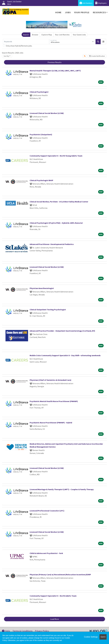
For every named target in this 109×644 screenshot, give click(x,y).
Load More (54, 619)
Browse (35, 35)
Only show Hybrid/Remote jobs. (19, 46)
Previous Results (55, 62)
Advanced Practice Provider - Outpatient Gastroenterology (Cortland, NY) (62, 331)
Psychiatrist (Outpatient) (41, 134)
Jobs (68, 12)
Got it (103, 637)
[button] (103, 42)
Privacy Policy (42, 631)
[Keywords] (26, 42)
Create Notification (97, 56)
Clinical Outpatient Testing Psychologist (48, 310)
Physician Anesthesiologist (42, 288)
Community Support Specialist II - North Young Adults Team (56, 156)
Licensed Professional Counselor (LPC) (47, 511)
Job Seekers (86, 3)
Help (6, 631)
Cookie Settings (91, 637)
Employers (101, 3)
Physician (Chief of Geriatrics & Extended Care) (50, 380)
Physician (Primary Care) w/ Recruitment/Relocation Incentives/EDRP (60, 575)
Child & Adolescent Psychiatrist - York (46, 553)
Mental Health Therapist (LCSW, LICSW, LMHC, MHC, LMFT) (55, 71)
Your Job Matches (62, 35)
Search (26, 35)
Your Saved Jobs (79, 35)
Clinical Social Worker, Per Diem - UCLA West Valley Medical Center (59, 202)
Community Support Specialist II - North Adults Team (53, 596)
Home (58, 12)
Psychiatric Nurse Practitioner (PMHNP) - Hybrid (51, 423)
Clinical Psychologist (39, 92)
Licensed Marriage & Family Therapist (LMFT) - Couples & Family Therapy (62, 489)
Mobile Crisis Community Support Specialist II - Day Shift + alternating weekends (65, 355)
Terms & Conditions (22, 631)
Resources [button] (99, 12)
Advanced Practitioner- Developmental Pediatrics (52, 244)
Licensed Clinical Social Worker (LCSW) (47, 113)
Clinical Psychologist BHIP (41, 180)
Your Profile (82, 12)
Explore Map (47, 35)
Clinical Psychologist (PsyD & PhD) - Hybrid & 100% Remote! (56, 223)
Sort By (6, 56)
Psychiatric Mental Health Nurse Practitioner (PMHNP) (54, 401)
